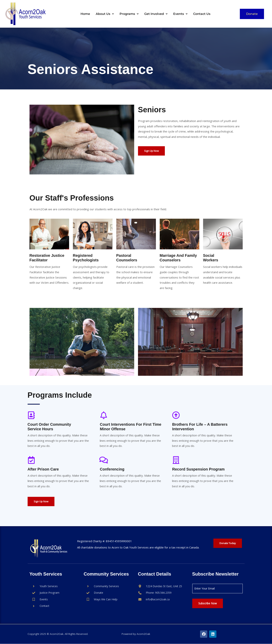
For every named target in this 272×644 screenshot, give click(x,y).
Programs (129, 14)
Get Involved (156, 14)
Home (85, 14)
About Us (105, 14)
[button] (105, 14)
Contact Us (202, 14)
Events (180, 14)
